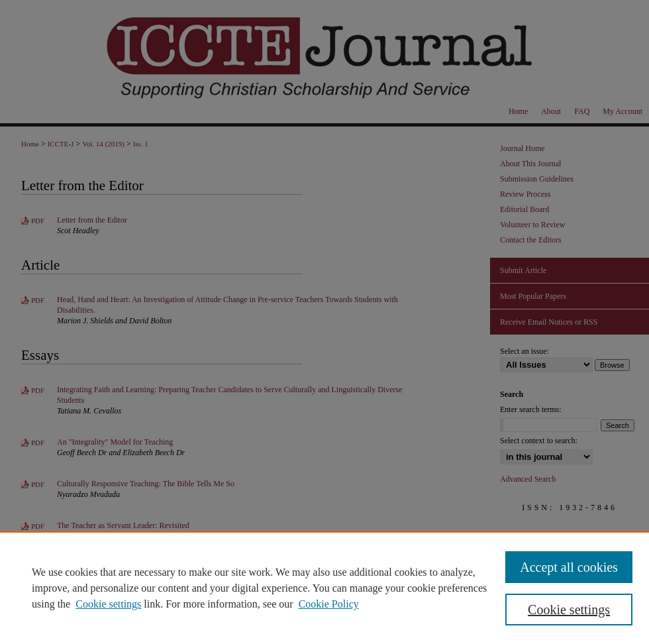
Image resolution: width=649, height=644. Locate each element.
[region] (324, 588)
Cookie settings (108, 604)
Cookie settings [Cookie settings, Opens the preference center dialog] (569, 610)
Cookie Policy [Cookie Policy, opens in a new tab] (329, 604)
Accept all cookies (569, 567)
